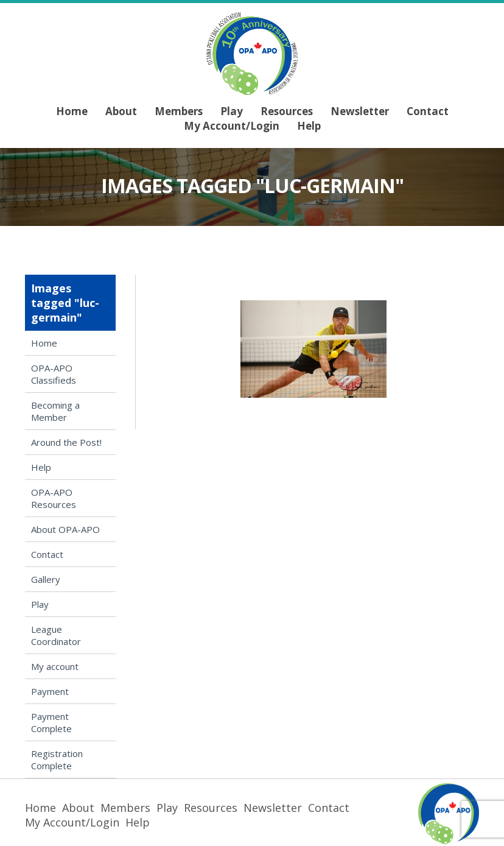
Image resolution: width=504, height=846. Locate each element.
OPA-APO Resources (54, 498)
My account (55, 666)
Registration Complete (57, 760)
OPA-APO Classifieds (54, 374)
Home (72, 111)
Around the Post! (66, 442)
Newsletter (360, 111)
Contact (428, 111)
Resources (287, 111)
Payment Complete (51, 722)
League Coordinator (56, 635)
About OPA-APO (65, 529)
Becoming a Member (55, 411)
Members (179, 111)
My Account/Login (232, 126)
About (121, 111)
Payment (50, 691)
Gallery (46, 579)
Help (309, 126)
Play (232, 111)
